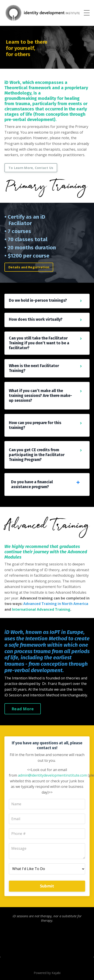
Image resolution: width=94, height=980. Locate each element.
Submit (47, 886)
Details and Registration (29, 267)
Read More (23, 709)
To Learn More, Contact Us (31, 168)
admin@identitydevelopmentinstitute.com (52, 775)
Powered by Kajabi (47, 973)
